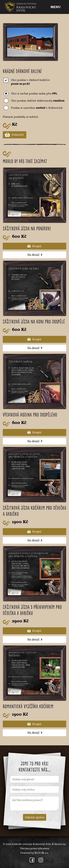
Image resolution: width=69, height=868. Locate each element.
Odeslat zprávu (35, 817)
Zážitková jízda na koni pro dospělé (34, 322)
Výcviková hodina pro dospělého (30, 415)
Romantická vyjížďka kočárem (28, 707)
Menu (56, 7)
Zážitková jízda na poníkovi (27, 229)
